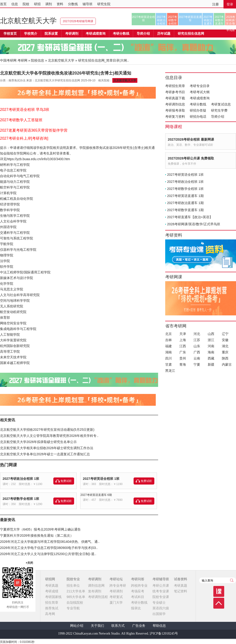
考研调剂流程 (98, 597)
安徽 (225, 340)
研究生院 (104, 4)
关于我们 (97, 626)
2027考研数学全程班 (173, 20)
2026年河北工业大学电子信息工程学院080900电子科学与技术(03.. (49, 548)
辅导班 (88, 4)
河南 (211, 346)
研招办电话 (198, 117)
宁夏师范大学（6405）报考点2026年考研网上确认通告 (40, 529)
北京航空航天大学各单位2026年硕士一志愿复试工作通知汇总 (45, 454)
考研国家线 (53, 597)
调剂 (49, 4)
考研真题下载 (175, 98)
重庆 (225, 352)
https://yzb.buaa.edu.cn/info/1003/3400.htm (38, 159)
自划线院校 (75, 602)
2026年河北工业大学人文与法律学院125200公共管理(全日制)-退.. (48, 554)
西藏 (211, 358)
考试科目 (138, 597)
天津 (183, 334)
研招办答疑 (198, 110)
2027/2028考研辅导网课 (78, 21)
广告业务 (139, 626)
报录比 (136, 608)
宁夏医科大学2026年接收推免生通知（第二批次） (37, 535)
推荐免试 (52, 608)
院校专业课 (161, 597)
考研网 (22, 60)
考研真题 (52, 585)
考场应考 (138, 591)
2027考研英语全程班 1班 (101, 479)
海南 (211, 352)
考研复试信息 (221, 104)
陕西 (225, 358)
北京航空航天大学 (28, 21)
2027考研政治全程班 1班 (21, 479)
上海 (183, 340)
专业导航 (73, 608)
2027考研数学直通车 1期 (185, 210)
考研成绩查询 (200, 98)
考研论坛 (116, 579)
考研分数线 (198, 104)
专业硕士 (159, 602)
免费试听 (66, 481)
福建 (169, 346)
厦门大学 (116, 602)
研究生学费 (219, 110)
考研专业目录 (200, 86)
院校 (26, 4)
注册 (215, 4)
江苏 (197, 340)
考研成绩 (52, 591)
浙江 (211, 340)
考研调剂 (72, 33)
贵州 (183, 358)
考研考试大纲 (200, 92)
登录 (230, 4)
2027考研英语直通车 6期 (96, 495)
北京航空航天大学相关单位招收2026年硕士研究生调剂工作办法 (47, 448)
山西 (211, 334)
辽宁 (225, 334)
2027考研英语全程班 (144, 19)
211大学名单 (76, 591)
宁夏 (197, 364)
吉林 (169, 340)
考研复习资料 (175, 117)
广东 (183, 352)
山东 (197, 346)
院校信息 (38, 60)
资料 (60, 4)
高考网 (50, 614)
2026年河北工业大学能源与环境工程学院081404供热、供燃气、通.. (50, 542)
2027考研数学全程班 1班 (21, 499)
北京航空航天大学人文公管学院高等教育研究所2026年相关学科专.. (49, 436)
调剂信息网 (96, 585)
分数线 (73, 4)
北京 (169, 334)
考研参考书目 (175, 92)
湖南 (169, 352)
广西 (197, 352)
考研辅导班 (161, 579)
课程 (219, 591)
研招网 (50, 579)
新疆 (211, 364)
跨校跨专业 (139, 585)
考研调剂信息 (175, 104)
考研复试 (116, 597)
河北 (197, 334)
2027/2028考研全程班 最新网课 (191, 139)
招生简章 (52, 602)
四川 (169, 358)
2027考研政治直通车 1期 (185, 203)
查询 (232, 580)
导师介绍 (143, 33)
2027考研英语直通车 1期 (185, 196)
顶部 (219, 603)
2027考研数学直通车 (219, 20)
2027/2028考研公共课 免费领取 (191, 158)
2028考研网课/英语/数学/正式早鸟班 (230, 20)
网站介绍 (77, 626)
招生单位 (73, 585)
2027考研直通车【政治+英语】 (190, 217)
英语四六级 (161, 608)
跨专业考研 (118, 585)
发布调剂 (95, 591)
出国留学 (159, 614)
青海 (183, 364)
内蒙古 (227, 364)
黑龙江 (170, 371)
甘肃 (169, 364)
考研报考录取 (175, 110)
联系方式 (118, 626)
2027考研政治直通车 (208, 20)
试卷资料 (181, 579)
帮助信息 (159, 626)
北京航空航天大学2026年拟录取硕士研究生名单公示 (38, 442)
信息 (15, 4)
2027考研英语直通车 (190, 19)
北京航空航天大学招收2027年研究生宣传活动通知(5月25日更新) (47, 430)
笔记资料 (181, 591)
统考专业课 (161, 591)
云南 (197, 358)
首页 (3, 4)
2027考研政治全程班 (161, 20)
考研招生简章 (175, 86)
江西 (183, 346)
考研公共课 (161, 585)
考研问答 (138, 579)
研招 (37, 4)
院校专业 (73, 579)
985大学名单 (76, 597)
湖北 (225, 346)
